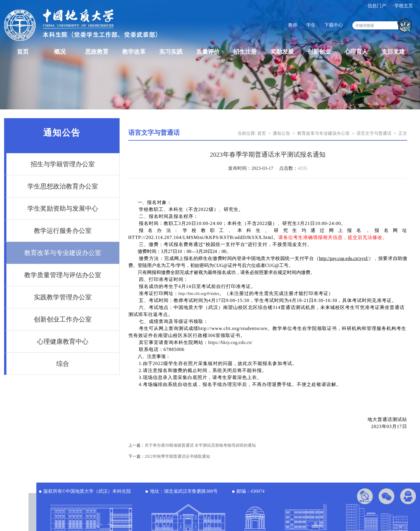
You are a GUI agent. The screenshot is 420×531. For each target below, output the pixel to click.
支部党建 (393, 52)
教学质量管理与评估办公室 (63, 275)
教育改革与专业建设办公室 (63, 253)
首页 (23, 52)
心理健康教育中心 (63, 342)
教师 (293, 25)
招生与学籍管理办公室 (63, 164)
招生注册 (245, 52)
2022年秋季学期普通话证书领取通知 (177, 456)
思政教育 (97, 52)
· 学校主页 (402, 6)
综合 (63, 364)
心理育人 (356, 52)
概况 (60, 52)
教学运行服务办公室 (63, 231)
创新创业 (319, 52)
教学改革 (134, 52)
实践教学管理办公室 (63, 297)
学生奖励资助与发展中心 (63, 208)
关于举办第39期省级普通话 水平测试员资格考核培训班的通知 (200, 445)
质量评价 (208, 52)
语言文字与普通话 (374, 133)
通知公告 (281, 133)
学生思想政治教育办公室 (63, 186)
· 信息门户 (376, 6)
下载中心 (334, 25)
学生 (311, 25)
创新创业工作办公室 (63, 319)
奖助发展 (282, 52)
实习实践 (171, 52)
